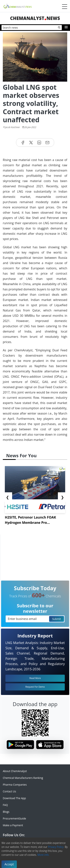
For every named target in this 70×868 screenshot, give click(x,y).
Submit (57, 619)
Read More (35, 678)
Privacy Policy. (56, 847)
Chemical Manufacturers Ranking (23, 778)
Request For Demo (35, 687)
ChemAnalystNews (35, 18)
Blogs (6, 812)
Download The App (14, 798)
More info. (43, 855)
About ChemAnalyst (15, 771)
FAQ (5, 805)
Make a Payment (13, 825)
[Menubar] (65, 7)
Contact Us (9, 791)
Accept (9, 864)
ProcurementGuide (14, 818)
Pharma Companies (15, 785)
